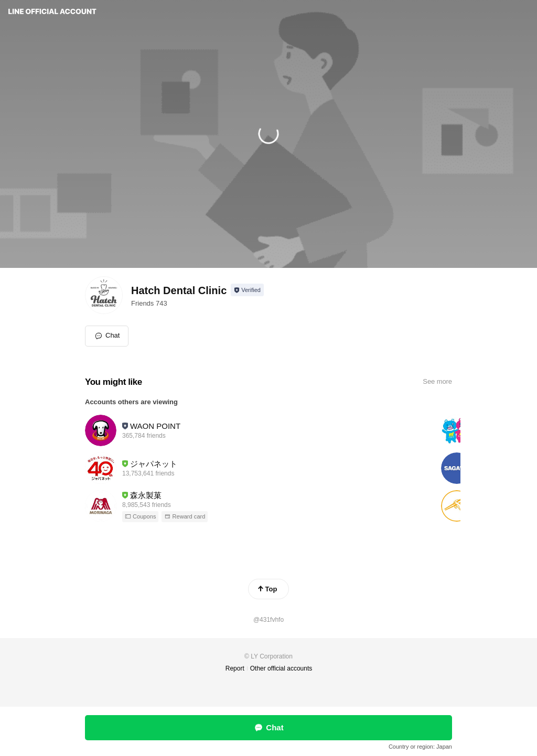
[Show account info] (247, 290)
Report (235, 668)
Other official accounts (281, 668)
